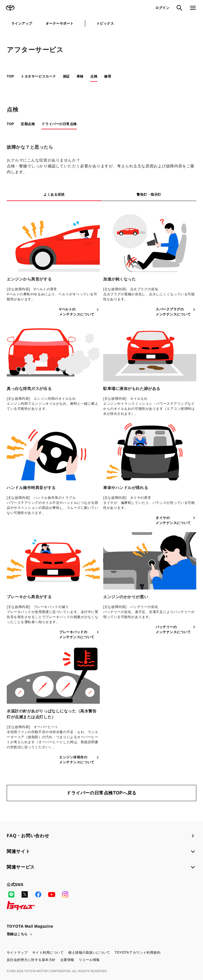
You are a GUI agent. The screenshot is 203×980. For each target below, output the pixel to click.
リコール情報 (89, 960)
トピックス (105, 24)
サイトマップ (17, 953)
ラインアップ (22, 24)
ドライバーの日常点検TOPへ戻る (101, 793)
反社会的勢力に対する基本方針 (31, 960)
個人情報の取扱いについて (89, 953)
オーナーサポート (60, 24)
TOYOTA (10, 8)
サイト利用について (48, 953)
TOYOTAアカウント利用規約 (138, 953)
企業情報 (67, 960)
